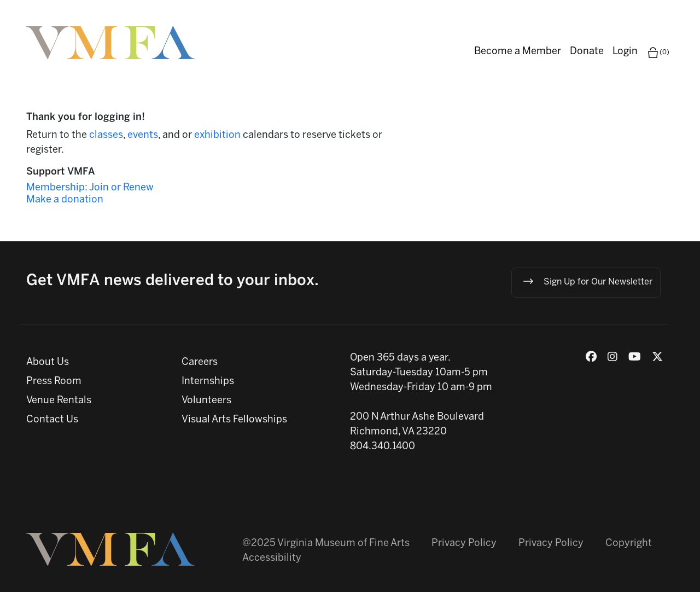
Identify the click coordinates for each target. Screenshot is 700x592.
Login (625, 52)
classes (106, 135)
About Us (48, 362)
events (143, 135)
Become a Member (518, 52)
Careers (200, 362)
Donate (587, 52)
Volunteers (206, 401)
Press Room (54, 382)
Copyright (629, 544)
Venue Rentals (59, 401)
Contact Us (52, 420)
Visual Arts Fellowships (234, 420)
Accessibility (272, 558)
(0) (658, 53)
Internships (208, 382)
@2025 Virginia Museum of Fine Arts (326, 544)
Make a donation (65, 200)
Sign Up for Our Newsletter (587, 281)
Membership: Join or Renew (90, 188)
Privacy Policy (464, 544)
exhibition (218, 135)
